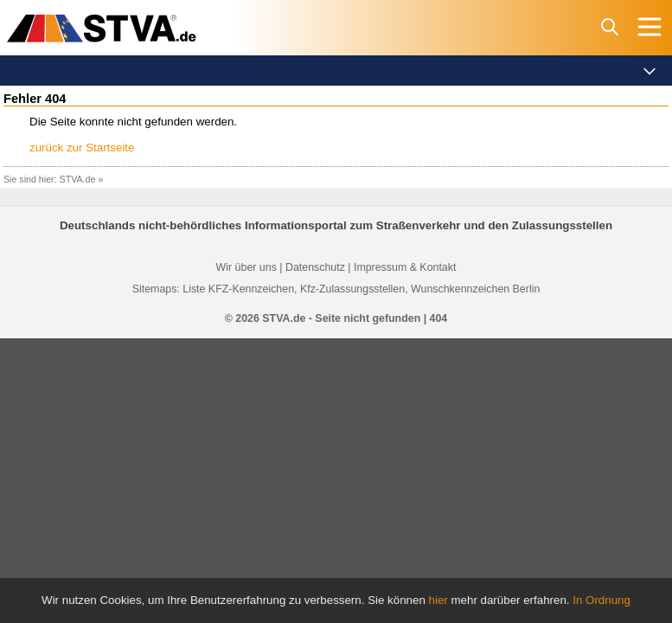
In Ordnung (602, 600)
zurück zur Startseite (82, 148)
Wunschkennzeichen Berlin (475, 289)
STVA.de (78, 179)
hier (438, 600)
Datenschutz (315, 267)
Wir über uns (246, 267)
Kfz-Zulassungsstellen (352, 289)
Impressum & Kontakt (405, 267)
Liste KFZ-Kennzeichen (238, 289)
